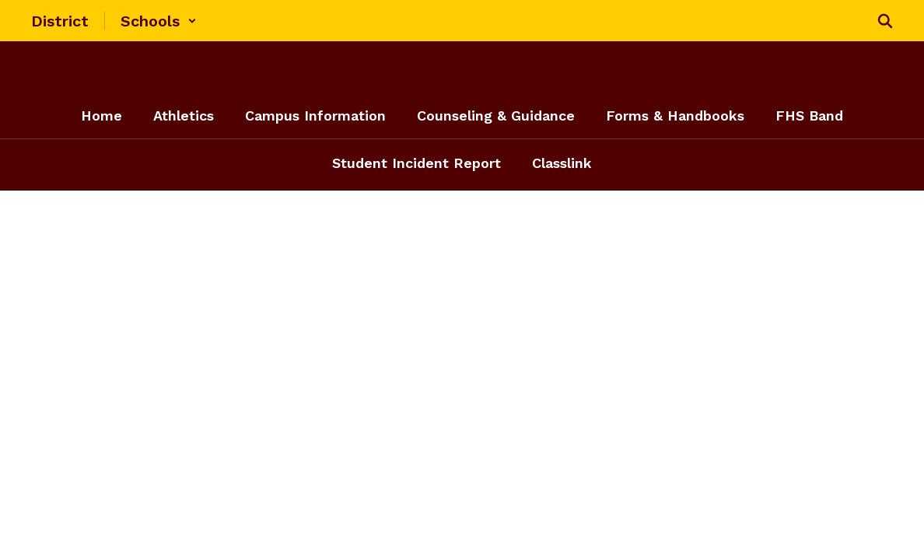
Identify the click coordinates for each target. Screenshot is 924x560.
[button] (159, 21)
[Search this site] (885, 21)
